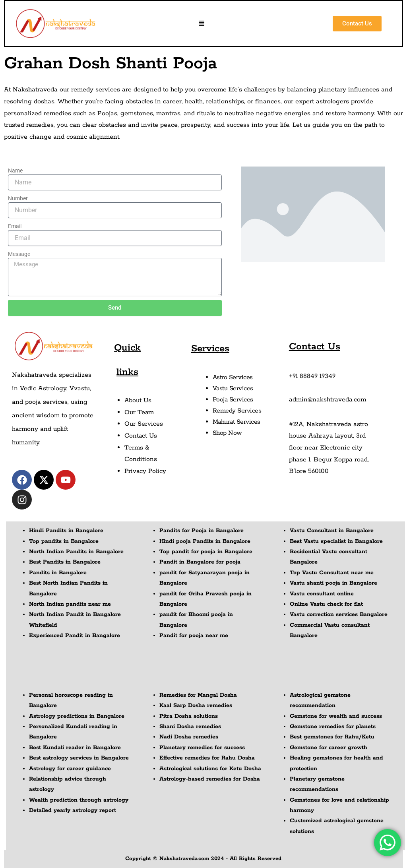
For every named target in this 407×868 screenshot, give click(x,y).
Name (15, 170)
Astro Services (233, 377)
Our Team (139, 412)
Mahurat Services (237, 422)
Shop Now (227, 433)
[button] (202, 24)
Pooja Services (233, 400)
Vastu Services (233, 388)
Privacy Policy (146, 471)
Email (15, 226)
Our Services (144, 424)
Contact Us (141, 436)
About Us (138, 400)
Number (18, 198)
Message (19, 254)
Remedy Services (237, 411)
